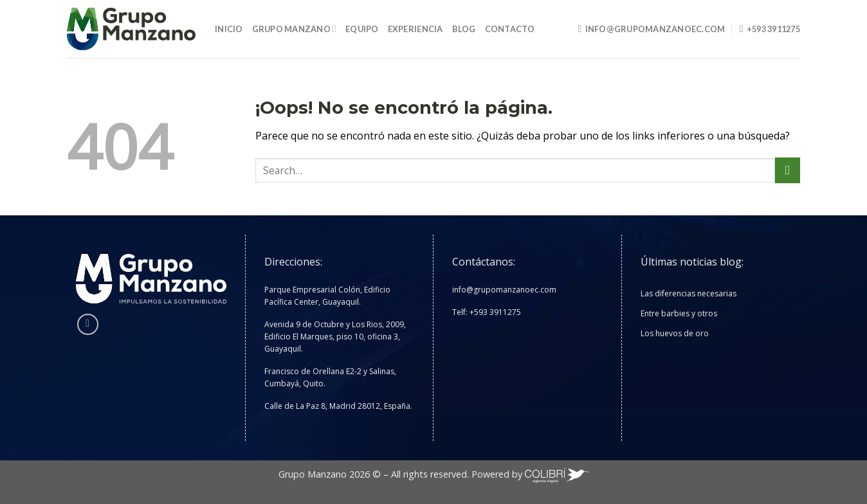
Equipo (362, 29)
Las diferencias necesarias (689, 293)
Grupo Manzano (295, 29)
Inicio (229, 29)
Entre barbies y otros (679, 313)
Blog (464, 29)
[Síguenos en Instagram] (88, 324)
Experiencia (415, 29)
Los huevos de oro (675, 333)
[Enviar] (788, 170)
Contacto (510, 29)
